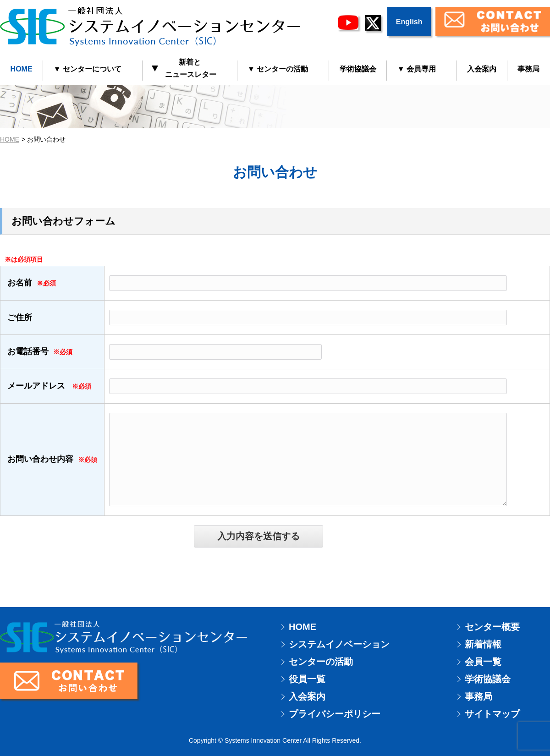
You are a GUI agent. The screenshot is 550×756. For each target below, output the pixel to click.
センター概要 (492, 627)
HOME (22, 69)
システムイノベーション (339, 644)
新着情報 (483, 644)
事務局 (478, 696)
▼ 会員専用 (417, 69)
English (409, 22)
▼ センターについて (88, 69)
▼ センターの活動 (278, 69)
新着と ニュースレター (184, 68)
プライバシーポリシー (335, 714)
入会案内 (482, 69)
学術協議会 (358, 69)
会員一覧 (483, 662)
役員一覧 (307, 679)
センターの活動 (321, 662)
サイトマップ (492, 714)
